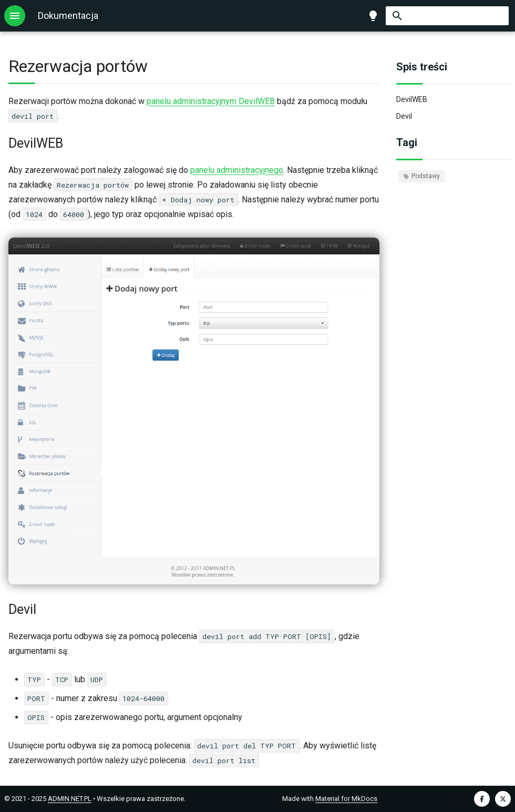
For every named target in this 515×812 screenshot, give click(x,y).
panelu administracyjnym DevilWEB (211, 101)
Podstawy (422, 176)
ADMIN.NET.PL (70, 799)
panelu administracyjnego (237, 170)
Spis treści (422, 67)
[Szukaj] (447, 16)
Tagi (407, 142)
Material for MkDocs (346, 799)
